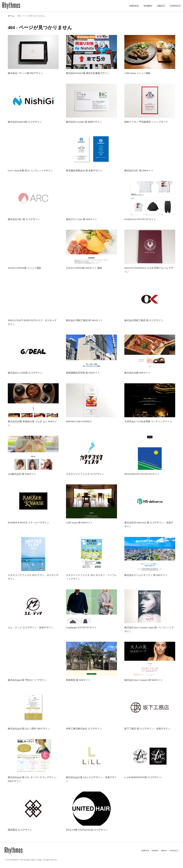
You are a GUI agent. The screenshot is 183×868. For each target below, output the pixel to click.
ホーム (11, 16)
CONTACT (175, 6)
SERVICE (134, 6)
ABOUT (161, 6)
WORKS (148, 6)
